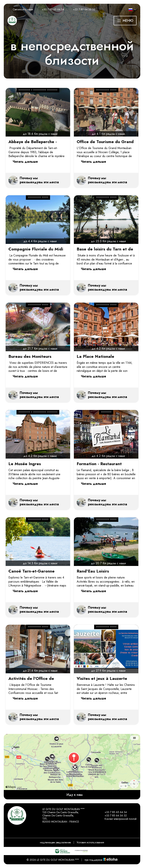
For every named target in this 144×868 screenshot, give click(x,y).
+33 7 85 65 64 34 (114, 812)
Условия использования (90, 842)
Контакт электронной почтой (118, 819)
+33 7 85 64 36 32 (114, 815)
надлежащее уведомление (55, 842)
